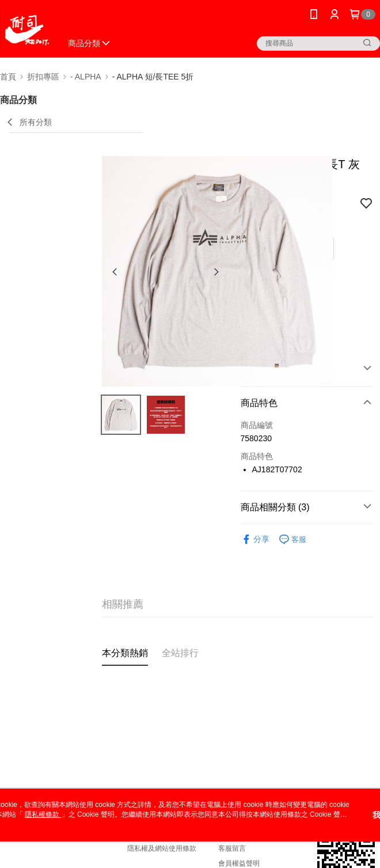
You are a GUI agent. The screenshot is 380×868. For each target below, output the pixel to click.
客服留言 (232, 848)
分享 (255, 539)
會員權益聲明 (239, 863)
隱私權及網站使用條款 (162, 848)
